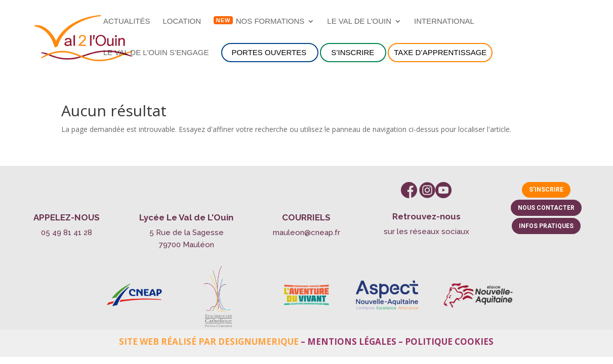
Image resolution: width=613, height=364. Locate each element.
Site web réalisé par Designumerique (209, 342)
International (444, 21)
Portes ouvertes (269, 52)
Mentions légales (352, 342)
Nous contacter (546, 208)
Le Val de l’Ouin (359, 21)
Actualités (127, 21)
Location (182, 21)
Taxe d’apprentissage (440, 52)
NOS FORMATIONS (270, 21)
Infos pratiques (546, 226)
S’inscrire (353, 52)
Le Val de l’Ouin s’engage (156, 53)
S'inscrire (546, 190)
